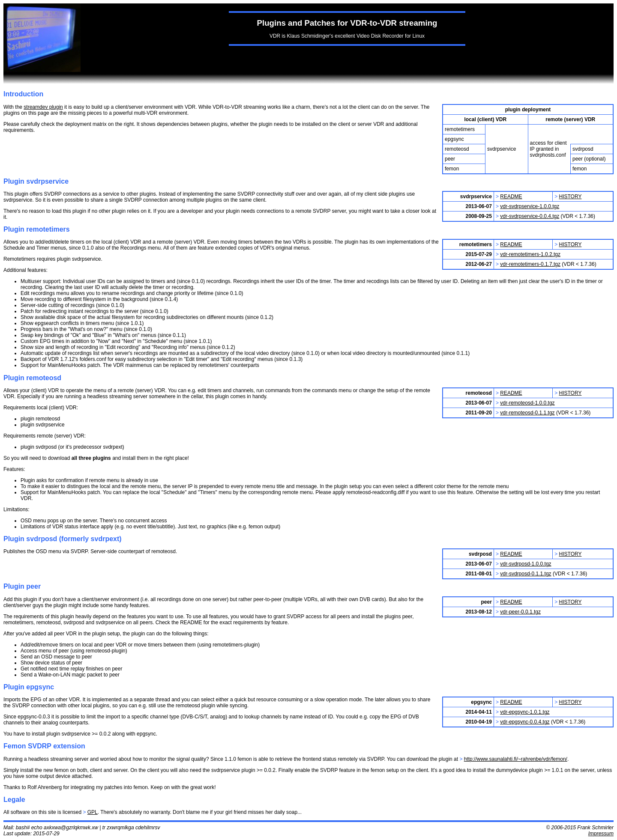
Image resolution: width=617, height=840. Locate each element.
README (511, 197)
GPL (93, 812)
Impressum (601, 834)
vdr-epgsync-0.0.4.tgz (525, 722)
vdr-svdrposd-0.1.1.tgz (526, 574)
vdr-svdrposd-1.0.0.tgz (526, 564)
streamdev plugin (43, 107)
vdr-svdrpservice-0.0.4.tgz (530, 216)
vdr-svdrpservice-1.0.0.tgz (530, 206)
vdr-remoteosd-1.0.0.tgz (527, 403)
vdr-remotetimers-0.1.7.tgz (530, 264)
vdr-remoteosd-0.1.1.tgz (527, 413)
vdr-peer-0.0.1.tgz (520, 612)
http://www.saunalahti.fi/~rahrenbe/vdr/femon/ (516, 759)
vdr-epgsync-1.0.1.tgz (525, 712)
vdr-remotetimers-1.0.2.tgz (530, 254)
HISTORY (571, 197)
